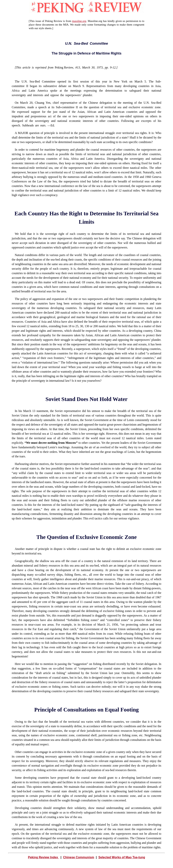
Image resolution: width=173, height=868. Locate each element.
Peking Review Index (43, 857)
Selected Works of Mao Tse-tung (122, 857)
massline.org (79, 21)
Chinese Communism (79, 857)
